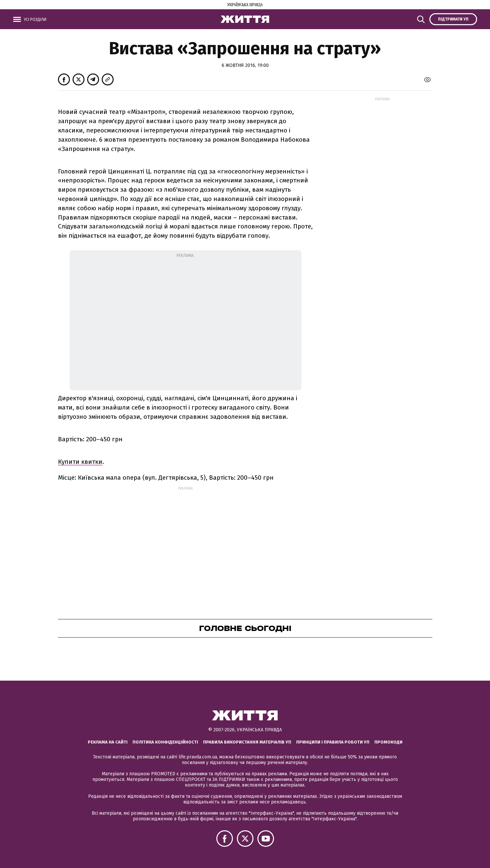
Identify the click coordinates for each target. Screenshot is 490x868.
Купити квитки (80, 462)
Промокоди (388, 742)
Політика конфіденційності (165, 742)
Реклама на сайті (108, 742)
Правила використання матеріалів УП (247, 742)
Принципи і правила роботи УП (333, 742)
